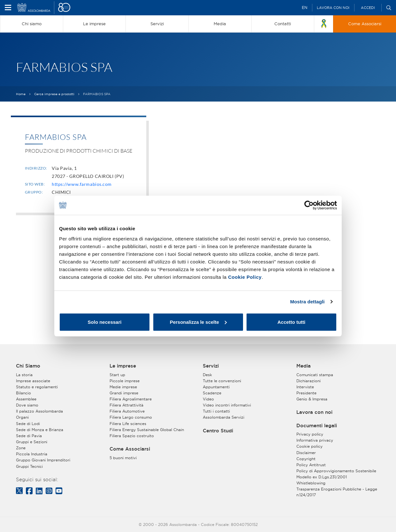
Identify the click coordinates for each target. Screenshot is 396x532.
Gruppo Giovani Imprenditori (43, 460)
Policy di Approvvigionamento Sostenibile (336, 471)
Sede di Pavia (29, 436)
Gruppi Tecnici (29, 466)
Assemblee (26, 399)
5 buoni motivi (123, 458)
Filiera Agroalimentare (131, 399)
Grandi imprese (124, 393)
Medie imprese (123, 387)
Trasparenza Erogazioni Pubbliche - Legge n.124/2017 (337, 492)
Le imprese (123, 366)
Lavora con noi (333, 8)
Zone (21, 448)
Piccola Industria (32, 454)
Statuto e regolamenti (37, 387)
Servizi (211, 366)
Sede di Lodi (28, 424)
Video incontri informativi (227, 405)
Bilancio (23, 393)
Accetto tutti (292, 322)
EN (305, 8)
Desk (207, 375)
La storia (24, 375)
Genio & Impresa (312, 399)
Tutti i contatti (216, 411)
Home (21, 94)
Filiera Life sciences (128, 424)
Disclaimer (306, 453)
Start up (117, 375)
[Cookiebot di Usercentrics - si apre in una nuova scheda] (309, 205)
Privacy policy (310, 434)
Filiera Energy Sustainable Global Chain (147, 430)
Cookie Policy (245, 277)
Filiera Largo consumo (131, 417)
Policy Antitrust (311, 465)
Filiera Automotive (127, 411)
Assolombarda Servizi (224, 417)
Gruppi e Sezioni (32, 442)
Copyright (306, 459)
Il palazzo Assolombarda (39, 411)
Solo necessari (105, 322)
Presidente (306, 393)
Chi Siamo (28, 366)
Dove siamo (27, 405)
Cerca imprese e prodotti (54, 94)
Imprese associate (33, 381)
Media (304, 366)
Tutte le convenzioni (222, 381)
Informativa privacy (315, 440)
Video (208, 399)
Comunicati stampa (315, 375)
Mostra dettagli (307, 302)
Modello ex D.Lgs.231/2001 (322, 477)
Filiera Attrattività (126, 405)
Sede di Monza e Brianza (40, 430)
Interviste (305, 387)
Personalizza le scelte (198, 322)
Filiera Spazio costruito (132, 436)
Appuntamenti (216, 387)
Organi (22, 417)
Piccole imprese (125, 381)
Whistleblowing (311, 483)
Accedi (368, 8)
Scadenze (212, 393)
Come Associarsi (130, 449)
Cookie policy (309, 446)
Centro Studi (218, 431)
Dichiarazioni (308, 381)
